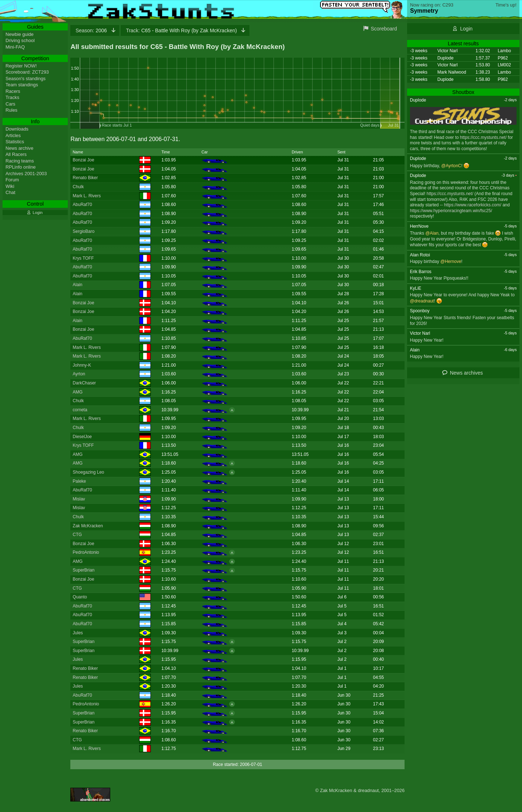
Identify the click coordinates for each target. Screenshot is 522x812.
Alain (78, 285)
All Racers (16, 154)
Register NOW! (21, 66)
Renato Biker (85, 178)
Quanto (80, 597)
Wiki (10, 186)
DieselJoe (82, 437)
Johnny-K (82, 365)
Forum (12, 180)
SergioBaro (84, 231)
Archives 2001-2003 (26, 174)
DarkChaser (84, 383)
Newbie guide (20, 34)
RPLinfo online (20, 167)
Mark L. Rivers (87, 196)
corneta (80, 410)
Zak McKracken (88, 526)
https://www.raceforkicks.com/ (473, 205)
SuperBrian (84, 570)
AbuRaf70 (82, 205)
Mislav (79, 499)
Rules (11, 110)
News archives (466, 373)
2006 (92, 30)
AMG (78, 392)
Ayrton (79, 374)
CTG (77, 535)
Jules (78, 633)
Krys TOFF (83, 258)
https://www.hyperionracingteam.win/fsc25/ (451, 211)
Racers (13, 91)
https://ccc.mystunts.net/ (483, 137)
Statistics (15, 142)
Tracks (12, 97)
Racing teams (20, 161)
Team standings (22, 85)
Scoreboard (384, 29)
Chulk (78, 187)
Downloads (17, 129)
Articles (13, 135)
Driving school (20, 40)
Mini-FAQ (15, 47)
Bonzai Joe (84, 160)
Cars (10, 104)
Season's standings (26, 79)
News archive (19, 148)
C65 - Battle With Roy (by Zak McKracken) (182, 30)
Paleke (80, 481)
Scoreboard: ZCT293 (27, 72)
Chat (10, 192)
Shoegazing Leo (89, 472)
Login (466, 29)
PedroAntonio (86, 552)
